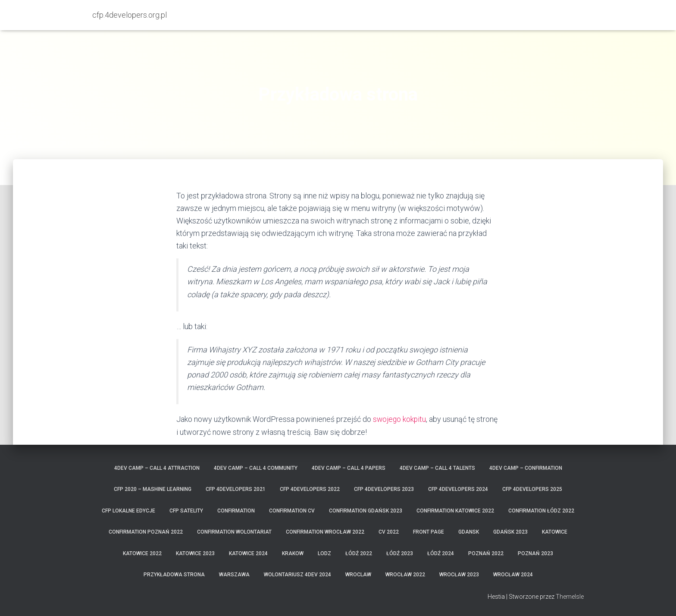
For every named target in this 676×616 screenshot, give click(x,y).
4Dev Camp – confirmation (526, 468)
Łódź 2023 (400, 553)
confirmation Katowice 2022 (455, 511)
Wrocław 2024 (513, 575)
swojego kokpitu (400, 419)
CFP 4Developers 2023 (384, 489)
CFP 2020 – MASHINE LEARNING (153, 489)
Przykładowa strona (174, 575)
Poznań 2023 (535, 553)
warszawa (234, 575)
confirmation (236, 511)
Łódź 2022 (359, 553)
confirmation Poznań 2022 (146, 532)
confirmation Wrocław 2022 (325, 532)
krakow (293, 553)
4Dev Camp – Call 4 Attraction (157, 468)
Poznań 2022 (486, 553)
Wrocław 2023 (459, 575)
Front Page (429, 532)
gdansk (469, 532)
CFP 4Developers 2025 (532, 489)
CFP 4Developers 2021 (236, 489)
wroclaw (358, 575)
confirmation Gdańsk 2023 (366, 511)
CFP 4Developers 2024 (458, 489)
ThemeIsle (570, 597)
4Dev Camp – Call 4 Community (256, 468)
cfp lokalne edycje (128, 511)
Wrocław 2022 (405, 575)
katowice (555, 532)
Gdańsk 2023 (510, 532)
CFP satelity (186, 511)
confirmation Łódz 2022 (541, 511)
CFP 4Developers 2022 (310, 489)
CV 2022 (389, 532)
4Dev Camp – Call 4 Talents (437, 468)
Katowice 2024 (248, 553)
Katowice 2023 (195, 553)
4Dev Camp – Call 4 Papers (349, 468)
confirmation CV (292, 511)
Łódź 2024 (441, 553)
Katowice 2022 (142, 553)
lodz (324, 553)
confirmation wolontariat (234, 532)
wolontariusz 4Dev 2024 (297, 575)
